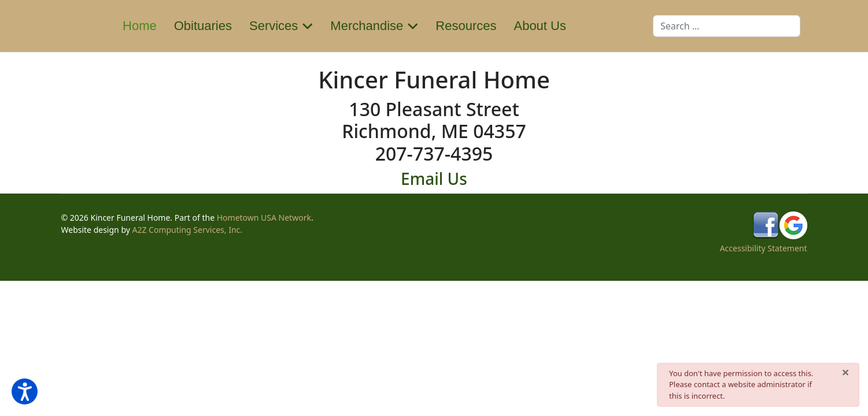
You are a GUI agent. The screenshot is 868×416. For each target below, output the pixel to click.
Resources (466, 26)
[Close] (845, 372)
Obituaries (203, 26)
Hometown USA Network (264, 218)
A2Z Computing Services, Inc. (188, 230)
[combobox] (727, 26)
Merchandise (367, 26)
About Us (540, 26)
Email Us (434, 179)
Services (274, 26)
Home (140, 26)
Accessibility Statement (764, 248)
